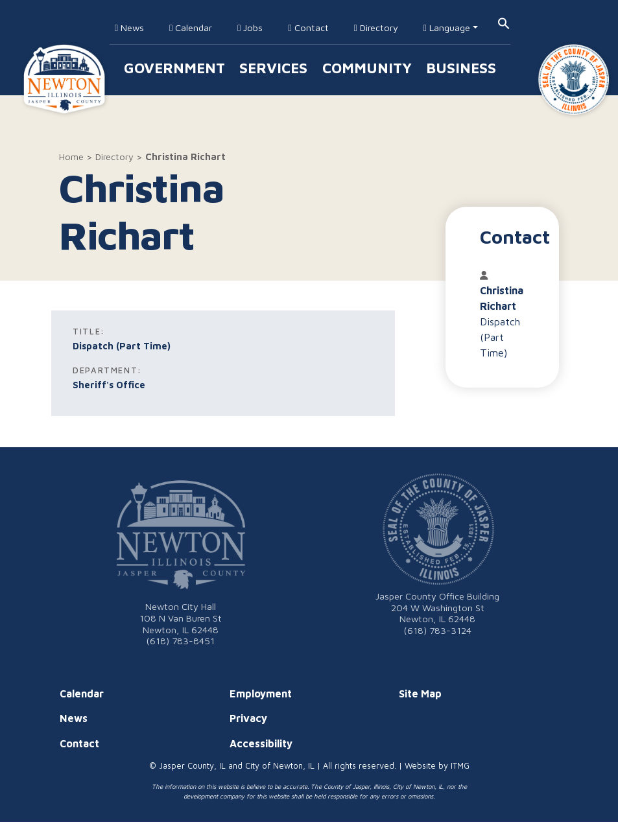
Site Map (420, 694)
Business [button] (461, 68)
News (129, 28)
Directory (375, 28)
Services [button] (273, 68)
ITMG (460, 766)
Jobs (250, 28)
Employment (261, 694)
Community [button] (367, 68)
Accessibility (261, 743)
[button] (504, 22)
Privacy (248, 718)
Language (447, 28)
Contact (308, 28)
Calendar (191, 28)
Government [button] (174, 68)
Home (71, 157)
